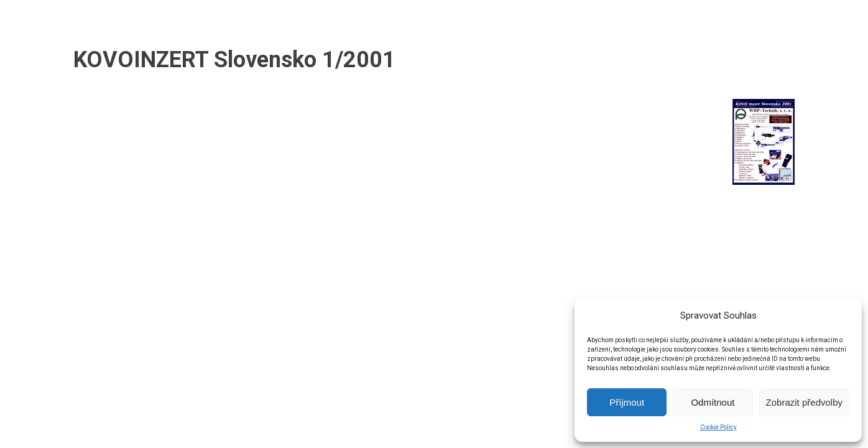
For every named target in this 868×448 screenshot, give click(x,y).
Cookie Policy (718, 427)
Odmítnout (713, 402)
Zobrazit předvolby (804, 402)
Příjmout (627, 402)
